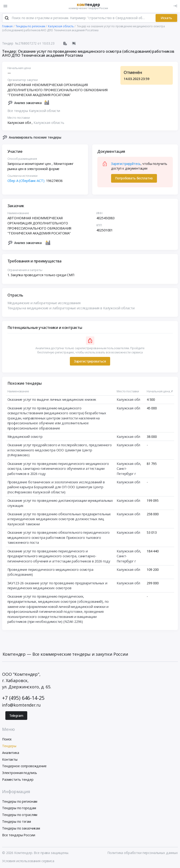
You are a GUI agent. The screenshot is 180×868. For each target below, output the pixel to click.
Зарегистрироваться (90, 362)
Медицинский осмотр (25, 437)
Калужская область (49, 123)
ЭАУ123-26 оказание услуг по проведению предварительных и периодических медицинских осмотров (57, 586)
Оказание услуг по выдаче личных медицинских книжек (52, 400)
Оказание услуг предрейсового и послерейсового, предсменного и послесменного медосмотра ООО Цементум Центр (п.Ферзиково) (60, 450)
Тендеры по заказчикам (21, 828)
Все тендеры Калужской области (34, 111)
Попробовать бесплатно (134, 179)
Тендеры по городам (19, 808)
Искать (166, 18)
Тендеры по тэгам (17, 822)
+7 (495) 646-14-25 (23, 698)
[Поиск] (7, 18)
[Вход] (175, 6)
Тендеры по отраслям (20, 815)
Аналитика (11, 753)
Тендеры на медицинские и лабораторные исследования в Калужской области (71, 308)
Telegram (16, 716)
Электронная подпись (20, 773)
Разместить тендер (18, 780)
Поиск (7, 739)
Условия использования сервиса (28, 861)
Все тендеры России (19, 835)
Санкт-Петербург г (126, 472)
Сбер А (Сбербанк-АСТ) (26, 181)
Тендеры (9, 746)
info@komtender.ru (21, 705)
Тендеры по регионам (20, 802)
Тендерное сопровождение (24, 766)
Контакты (10, 760)
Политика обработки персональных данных (143, 853)
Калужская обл (128, 400)
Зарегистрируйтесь (126, 164)
